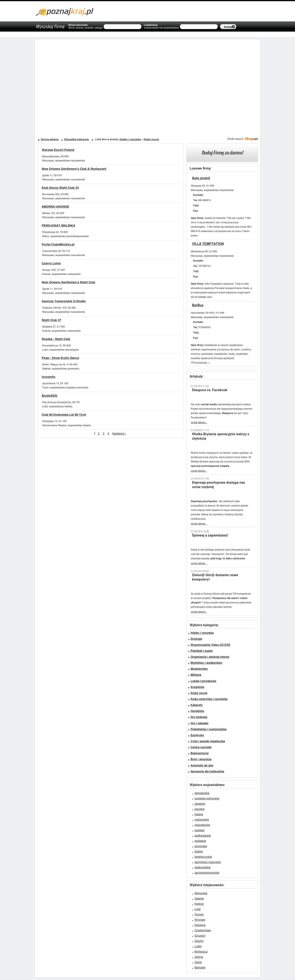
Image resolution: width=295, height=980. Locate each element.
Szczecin (200, 936)
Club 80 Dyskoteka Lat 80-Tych (64, 415)
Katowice (200, 925)
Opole (198, 962)
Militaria (196, 675)
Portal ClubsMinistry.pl (58, 245)
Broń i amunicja (201, 759)
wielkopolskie (203, 867)
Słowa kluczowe (86, 27)
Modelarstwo (199, 669)
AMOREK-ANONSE (55, 207)
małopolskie (202, 820)
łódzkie (199, 814)
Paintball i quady (202, 651)
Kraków (199, 904)
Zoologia (196, 639)
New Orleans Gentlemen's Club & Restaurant (74, 169)
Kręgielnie (197, 687)
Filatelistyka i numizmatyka (209, 729)
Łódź (198, 909)
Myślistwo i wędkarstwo (206, 663)
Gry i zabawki (199, 723)
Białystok (200, 968)
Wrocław (200, 920)
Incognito (49, 377)
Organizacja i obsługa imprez (210, 657)
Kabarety (197, 705)
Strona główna (50, 139)
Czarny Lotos (51, 264)
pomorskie (201, 846)
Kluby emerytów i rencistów (209, 699)
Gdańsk (199, 899)
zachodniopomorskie (207, 873)
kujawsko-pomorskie (207, 798)
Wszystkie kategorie (77, 139)
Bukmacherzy (200, 753)
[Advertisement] (94, 83)
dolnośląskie (202, 793)
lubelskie (200, 804)
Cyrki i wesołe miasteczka (208, 741)
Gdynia (199, 957)
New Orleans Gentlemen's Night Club (68, 282)
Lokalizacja (161, 27)
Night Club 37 (51, 320)
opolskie (199, 830)
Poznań (199, 914)
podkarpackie (203, 836)
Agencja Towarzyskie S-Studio (64, 301)
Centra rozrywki (201, 747)
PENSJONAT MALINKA (58, 226)
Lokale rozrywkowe (203, 681)
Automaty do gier (202, 766)
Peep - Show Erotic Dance (60, 358)
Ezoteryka (197, 735)
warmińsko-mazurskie (208, 862)
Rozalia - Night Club (56, 339)
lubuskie (199, 809)
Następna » (119, 434)
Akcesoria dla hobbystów (207, 771)
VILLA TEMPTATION (208, 244)
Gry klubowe (199, 717)
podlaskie (200, 841)
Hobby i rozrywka (130, 139)
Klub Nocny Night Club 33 (60, 188)
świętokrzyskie (203, 857)
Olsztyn (199, 941)
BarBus (198, 305)
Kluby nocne (151, 139)
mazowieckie (202, 825)
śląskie (199, 852)
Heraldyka (197, 711)
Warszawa (201, 893)
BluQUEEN (49, 396)
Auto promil (201, 178)
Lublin (198, 946)
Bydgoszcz (201, 952)
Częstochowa (203, 930)
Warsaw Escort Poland (58, 150)
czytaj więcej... (199, 422)
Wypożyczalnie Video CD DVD (210, 645)
